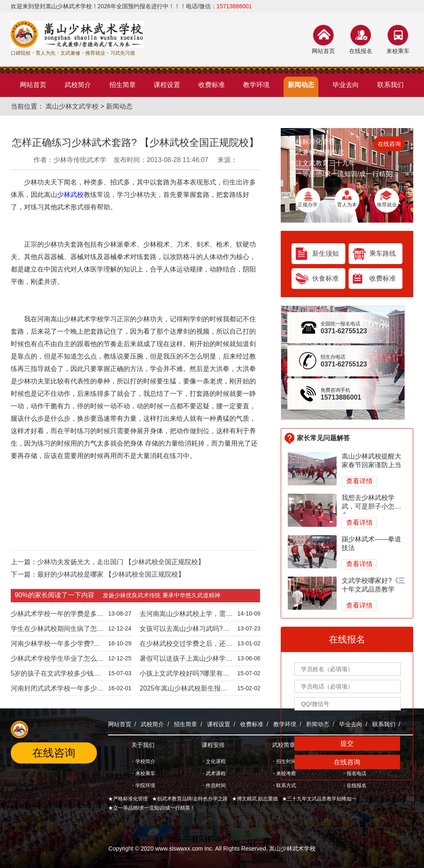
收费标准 (383, 278)
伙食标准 (325, 278)
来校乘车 (398, 51)
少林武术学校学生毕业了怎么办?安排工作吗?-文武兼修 (54, 660)
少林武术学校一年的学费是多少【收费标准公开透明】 (57, 616)
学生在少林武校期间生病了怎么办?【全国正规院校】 (57, 630)
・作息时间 (213, 786)
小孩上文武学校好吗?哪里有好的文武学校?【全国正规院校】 (184, 675)
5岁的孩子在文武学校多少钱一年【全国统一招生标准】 (56, 675)
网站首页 (323, 51)
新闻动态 (119, 106)
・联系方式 (284, 786)
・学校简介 (143, 761)
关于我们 (143, 745)
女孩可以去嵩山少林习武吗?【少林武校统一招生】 (181, 630)
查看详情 (359, 481)
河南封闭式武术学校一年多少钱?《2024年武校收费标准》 (54, 690)
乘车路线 (383, 253)
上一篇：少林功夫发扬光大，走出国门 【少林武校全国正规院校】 (108, 562)
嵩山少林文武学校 (72, 106)
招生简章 (185, 724)
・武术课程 (213, 773)
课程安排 (213, 745)
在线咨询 (389, 144)
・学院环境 (143, 786)
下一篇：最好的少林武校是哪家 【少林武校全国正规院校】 (98, 574)
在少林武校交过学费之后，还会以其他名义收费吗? (186, 645)
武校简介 (152, 724)
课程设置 (219, 724)
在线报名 (361, 51)
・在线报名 (354, 786)
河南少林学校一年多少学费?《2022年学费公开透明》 (52, 645)
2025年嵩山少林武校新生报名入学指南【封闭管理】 (183, 690)
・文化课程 (213, 761)
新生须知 (325, 253)
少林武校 (70, 195)
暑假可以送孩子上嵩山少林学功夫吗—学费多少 (186, 660)
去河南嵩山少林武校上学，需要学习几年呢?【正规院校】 (186, 616)
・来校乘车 (143, 773)
